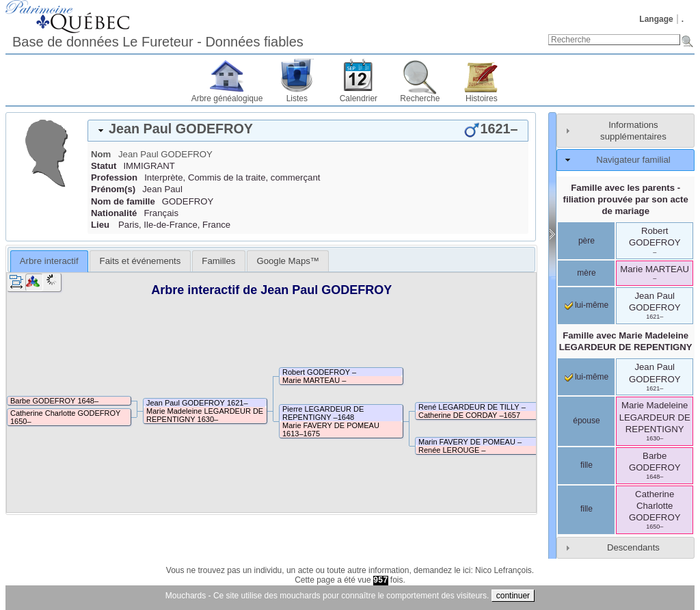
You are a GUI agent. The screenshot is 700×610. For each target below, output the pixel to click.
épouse (586, 421)
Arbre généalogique (227, 98)
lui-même (587, 305)
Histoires (482, 98)
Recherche (420, 98)
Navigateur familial (633, 160)
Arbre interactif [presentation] (49, 261)
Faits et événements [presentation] (140, 261)
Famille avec (626, 341)
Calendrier (359, 98)
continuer (513, 596)
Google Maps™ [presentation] (288, 261)
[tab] (308, 131)
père (587, 241)
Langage (656, 19)
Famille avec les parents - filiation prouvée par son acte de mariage (626, 199)
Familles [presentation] (218, 261)
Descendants (633, 547)
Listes (297, 98)
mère (586, 273)
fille (587, 465)
